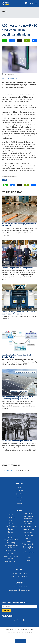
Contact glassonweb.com (20, 577)
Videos (28, 558)
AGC (5, 180)
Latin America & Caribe (28, 526)
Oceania (28, 538)
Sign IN (31, 3)
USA (28, 555)
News (20, 487)
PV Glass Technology (28, 544)
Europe (11, 532)
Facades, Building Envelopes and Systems (11, 539)
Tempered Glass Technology (28, 548)
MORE (33, 41)
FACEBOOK (11, 41)
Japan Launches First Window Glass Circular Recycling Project (17, 356)
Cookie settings (19, 637)
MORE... (35, 192)
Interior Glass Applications (28, 518)
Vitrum (28, 561)
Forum (20, 504)
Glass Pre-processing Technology (11, 547)
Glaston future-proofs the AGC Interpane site (17, 268)
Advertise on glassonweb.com (19, 590)
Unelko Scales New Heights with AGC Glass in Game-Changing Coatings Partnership (17, 398)
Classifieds (20, 494)
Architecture (11, 517)
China (11, 523)
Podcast (28, 541)
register (13, 470)
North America (28, 535)
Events (11, 535)
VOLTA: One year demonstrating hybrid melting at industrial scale (19, 225)
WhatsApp (3, 41)
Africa (11, 514)
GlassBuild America (11, 550)
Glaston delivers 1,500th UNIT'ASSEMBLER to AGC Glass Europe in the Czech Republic (19, 313)
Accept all (20, 641)
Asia (11, 520)
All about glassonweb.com (19, 573)
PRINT (26, 41)
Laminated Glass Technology (28, 522)
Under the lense (28, 552)
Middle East (28, 532)
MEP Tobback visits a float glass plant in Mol (17, 441)
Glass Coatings (11, 543)
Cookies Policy (19, 635)
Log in (7, 470)
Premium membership (19, 587)
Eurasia (11, 529)
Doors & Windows (11, 526)
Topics (19, 500)
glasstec (11, 553)
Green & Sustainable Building (11, 557)
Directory (20, 491)
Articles (19, 497)
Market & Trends (28, 529)
